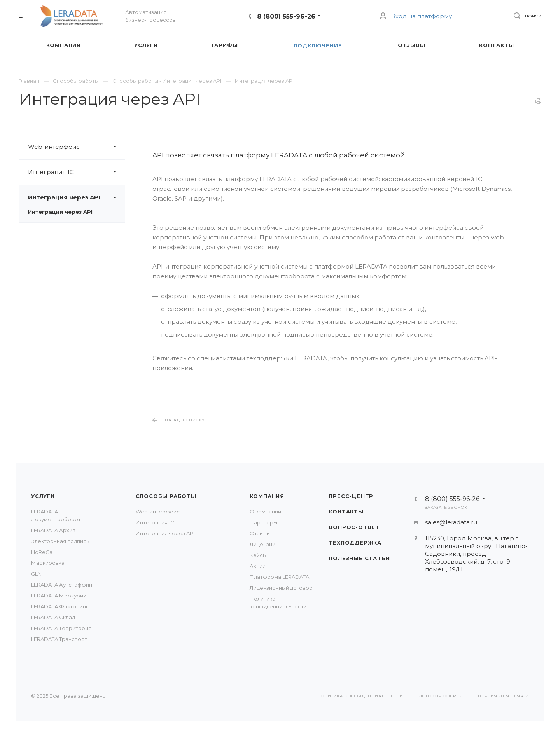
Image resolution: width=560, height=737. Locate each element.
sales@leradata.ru (451, 522)
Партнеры (263, 522)
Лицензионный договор (281, 588)
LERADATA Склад (53, 617)
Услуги (43, 496)
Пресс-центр (351, 496)
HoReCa (42, 552)
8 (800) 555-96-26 (286, 17)
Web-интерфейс (76, 147)
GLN (36, 574)
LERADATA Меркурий (59, 596)
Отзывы (260, 533)
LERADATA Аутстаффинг (63, 585)
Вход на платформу (416, 16)
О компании (265, 512)
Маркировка (48, 563)
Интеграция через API (76, 197)
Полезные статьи (359, 558)
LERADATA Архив (53, 530)
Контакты (346, 512)
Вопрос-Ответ (354, 527)
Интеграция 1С (76, 172)
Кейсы (258, 555)
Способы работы (166, 496)
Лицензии (262, 544)
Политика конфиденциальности (361, 696)
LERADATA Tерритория (61, 628)
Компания (267, 496)
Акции (258, 566)
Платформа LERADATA (279, 577)
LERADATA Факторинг (60, 606)
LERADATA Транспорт (59, 639)
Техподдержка (355, 543)
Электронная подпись (60, 541)
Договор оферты (441, 696)
